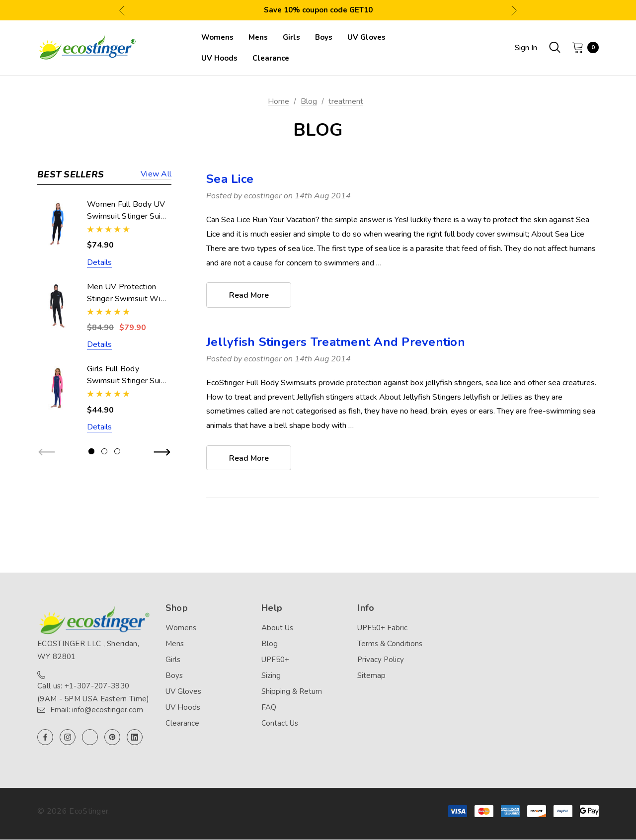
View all (156, 175)
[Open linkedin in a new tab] (135, 738)
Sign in (526, 48)
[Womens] (217, 37)
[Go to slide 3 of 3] (117, 451)
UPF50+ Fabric (382, 628)
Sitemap (371, 676)
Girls (173, 660)
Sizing (271, 676)
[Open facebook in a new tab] (45, 738)
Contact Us (280, 724)
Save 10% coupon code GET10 (318, 10)
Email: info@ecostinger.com (97, 710)
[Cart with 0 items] (582, 47)
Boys (174, 676)
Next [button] (514, 10)
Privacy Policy (381, 660)
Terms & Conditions (390, 644)
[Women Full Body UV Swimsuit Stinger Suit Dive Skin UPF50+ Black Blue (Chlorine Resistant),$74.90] (57, 223)
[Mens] (258, 37)
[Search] (555, 47)
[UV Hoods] (219, 58)
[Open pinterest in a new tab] (112, 738)
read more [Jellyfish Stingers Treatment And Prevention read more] (249, 459)
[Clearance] (271, 58)
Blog (270, 644)
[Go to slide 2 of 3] (104, 451)
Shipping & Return (292, 692)
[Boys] (324, 37)
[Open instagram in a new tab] (68, 738)
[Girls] (291, 37)
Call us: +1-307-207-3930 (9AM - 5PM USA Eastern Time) (93, 693)
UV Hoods (183, 708)
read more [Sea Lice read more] (249, 295)
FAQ (269, 708)
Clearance (182, 724)
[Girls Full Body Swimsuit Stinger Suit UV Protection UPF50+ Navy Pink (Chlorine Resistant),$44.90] (57, 388)
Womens (181, 628)
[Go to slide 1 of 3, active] (91, 451)
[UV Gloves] (366, 37)
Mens (175, 644)
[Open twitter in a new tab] (90, 738)
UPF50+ (275, 660)
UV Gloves (183, 692)
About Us (277, 628)
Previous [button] (122, 10)
